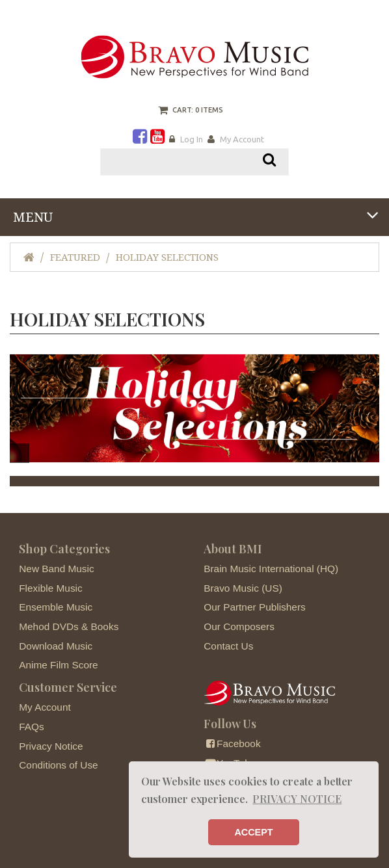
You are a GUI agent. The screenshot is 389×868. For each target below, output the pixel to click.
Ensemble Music (56, 607)
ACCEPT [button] (253, 832)
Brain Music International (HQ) (271, 569)
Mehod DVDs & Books (69, 626)
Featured (75, 257)
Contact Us (228, 646)
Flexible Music (51, 588)
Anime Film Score (58, 665)
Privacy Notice (51, 746)
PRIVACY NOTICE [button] (297, 799)
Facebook (232, 743)
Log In (192, 139)
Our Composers (239, 626)
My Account (242, 139)
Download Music (56, 646)
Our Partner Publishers (255, 607)
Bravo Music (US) (243, 588)
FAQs (31, 727)
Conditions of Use (58, 765)
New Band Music (56, 569)
